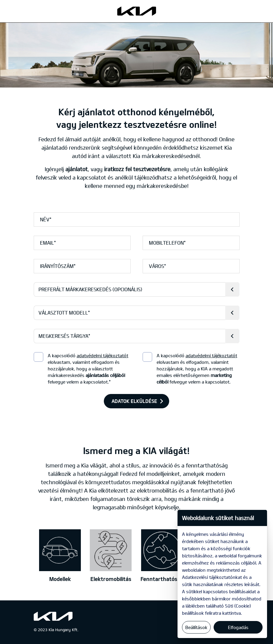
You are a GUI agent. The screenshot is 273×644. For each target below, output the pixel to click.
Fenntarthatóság (162, 579)
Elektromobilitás (111, 579)
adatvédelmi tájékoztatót (102, 355)
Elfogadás (238, 627)
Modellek (60, 579)
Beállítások (196, 627)
